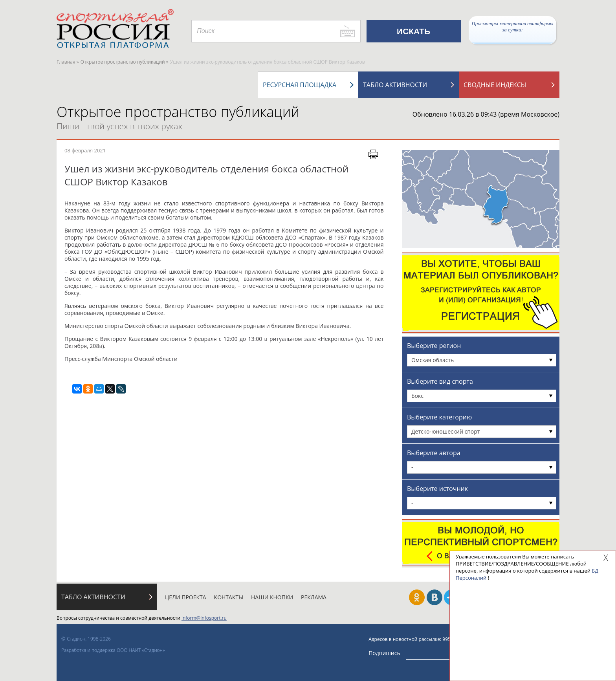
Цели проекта (186, 597)
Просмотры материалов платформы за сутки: (512, 27)
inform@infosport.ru (204, 618)
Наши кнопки (272, 597)
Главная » (68, 62)
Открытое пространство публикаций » (125, 62)
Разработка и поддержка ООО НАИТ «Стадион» (113, 650)
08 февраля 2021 (85, 150)
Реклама (314, 597)
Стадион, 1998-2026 (89, 639)
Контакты (229, 597)
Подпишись (384, 653)
